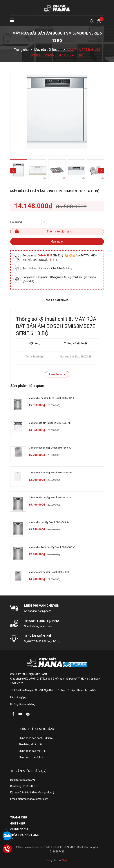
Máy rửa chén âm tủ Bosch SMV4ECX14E (50, 423)
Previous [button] (13, 171)
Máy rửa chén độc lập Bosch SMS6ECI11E (50, 498)
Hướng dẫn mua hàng (23, 704)
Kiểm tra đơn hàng (25, 835)
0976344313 (45, 256)
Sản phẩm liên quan (27, 386)
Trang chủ (19, 817)
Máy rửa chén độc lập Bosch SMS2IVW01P (50, 473)
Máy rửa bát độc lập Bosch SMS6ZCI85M (49, 522)
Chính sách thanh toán (31, 757)
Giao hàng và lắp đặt (30, 744)
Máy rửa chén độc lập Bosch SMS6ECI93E (50, 572)
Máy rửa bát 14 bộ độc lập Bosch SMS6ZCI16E (52, 547)
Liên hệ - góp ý (18, 697)
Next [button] (101, 171)
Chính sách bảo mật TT (32, 751)
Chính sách (19, 829)
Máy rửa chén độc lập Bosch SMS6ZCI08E (50, 448)
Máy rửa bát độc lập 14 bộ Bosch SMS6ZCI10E (52, 398)
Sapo (65, 860)
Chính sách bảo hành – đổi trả (36, 738)
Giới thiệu (18, 823)
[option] (57, 112)
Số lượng (16, 222)
